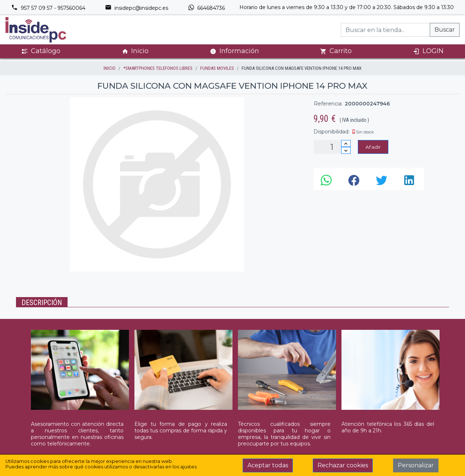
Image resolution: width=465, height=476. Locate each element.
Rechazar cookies (343, 465)
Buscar (445, 30)
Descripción (42, 303)
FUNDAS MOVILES (217, 68)
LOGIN (428, 51)
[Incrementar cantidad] (346, 143)
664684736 (206, 8)
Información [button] (234, 51)
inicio (110, 68)
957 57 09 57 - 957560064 (48, 8)
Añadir (373, 147)
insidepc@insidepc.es (137, 8)
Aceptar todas (268, 465)
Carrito (336, 51)
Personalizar (416, 465)
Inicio (135, 51)
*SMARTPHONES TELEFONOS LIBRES (158, 68)
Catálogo (41, 51)
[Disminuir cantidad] (346, 150)
